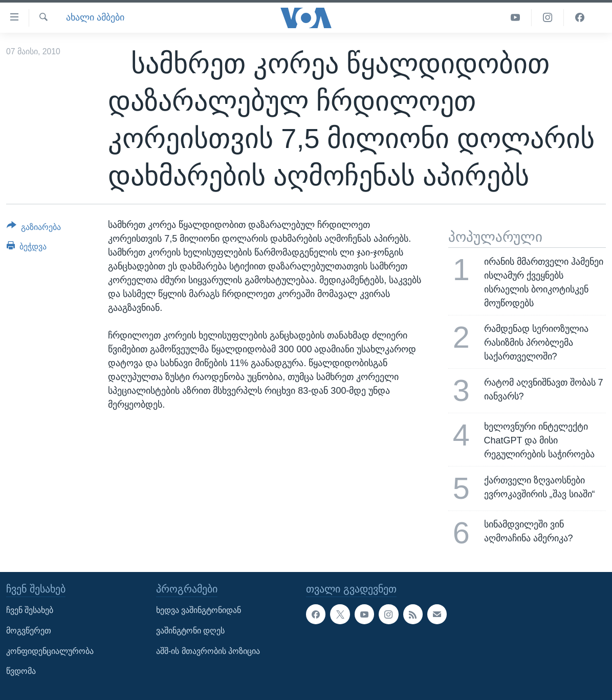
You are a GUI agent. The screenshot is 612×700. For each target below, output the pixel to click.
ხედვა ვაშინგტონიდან (199, 611)
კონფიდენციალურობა (50, 651)
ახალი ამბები (95, 17)
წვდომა (21, 672)
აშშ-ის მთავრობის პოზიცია (208, 651)
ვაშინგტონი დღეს (190, 631)
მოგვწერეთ (29, 631)
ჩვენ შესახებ (30, 611)
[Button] (34, 229)
